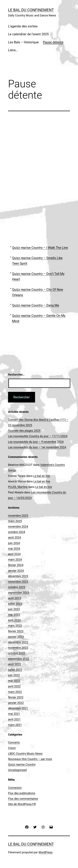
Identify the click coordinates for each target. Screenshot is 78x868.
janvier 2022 (16, 703)
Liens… (13, 50)
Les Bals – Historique (23, 42)
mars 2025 (15, 521)
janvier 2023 (16, 637)
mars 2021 (15, 725)
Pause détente (53, 42)
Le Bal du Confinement (31, 10)
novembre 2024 (18, 526)
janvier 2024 (16, 571)
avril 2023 (14, 620)
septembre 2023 (19, 593)
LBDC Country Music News (25, 754)
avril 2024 (14, 554)
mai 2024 (14, 549)
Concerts (14, 742)
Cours (12, 748)
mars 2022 (15, 692)
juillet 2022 (15, 670)
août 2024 (15, 537)
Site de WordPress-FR (22, 804)
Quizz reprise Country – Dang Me (36, 305)
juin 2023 (14, 609)
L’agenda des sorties (23, 26)
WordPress (45, 852)
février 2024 (16, 565)
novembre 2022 (18, 648)
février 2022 (16, 697)
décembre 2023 (18, 576)
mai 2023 (14, 615)
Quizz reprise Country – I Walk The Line (40, 248)
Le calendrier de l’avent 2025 (28, 34)
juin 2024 (14, 543)
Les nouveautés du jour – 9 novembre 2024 (36, 442)
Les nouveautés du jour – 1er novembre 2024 (37, 447)
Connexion (15, 788)
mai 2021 (14, 714)
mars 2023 (15, 626)
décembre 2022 (18, 642)
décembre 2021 (18, 708)
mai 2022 (14, 681)
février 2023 (16, 631)
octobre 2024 (17, 532)
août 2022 (15, 664)
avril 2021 (14, 719)
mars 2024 (15, 560)
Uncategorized (17, 770)
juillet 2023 (15, 604)
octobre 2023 (17, 587)
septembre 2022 (19, 659)
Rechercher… (16, 375)
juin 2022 (14, 675)
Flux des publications (22, 793)
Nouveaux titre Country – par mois (30, 759)
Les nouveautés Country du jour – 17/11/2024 (38, 436)
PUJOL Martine (18, 487)
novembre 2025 (18, 516)
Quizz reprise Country (22, 764)
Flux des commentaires (23, 799)
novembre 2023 (18, 582)
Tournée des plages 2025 (24, 431)
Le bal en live (42, 476)
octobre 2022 (17, 653)
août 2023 (15, 598)
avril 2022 (14, 686)
